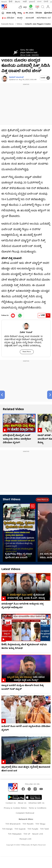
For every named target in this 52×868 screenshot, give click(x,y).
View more (42, 500)
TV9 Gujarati (20, 829)
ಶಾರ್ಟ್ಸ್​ (20, 18)
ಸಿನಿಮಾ (39, 13)
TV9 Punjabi (33, 829)
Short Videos (12, 500)
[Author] (5, 79)
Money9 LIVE (25, 839)
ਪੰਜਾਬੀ (46, 2)
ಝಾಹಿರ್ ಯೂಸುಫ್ (16, 77)
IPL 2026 (30, 13)
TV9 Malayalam (15, 834)
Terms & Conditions (38, 808)
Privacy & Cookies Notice (15, 808)
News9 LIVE (38, 834)
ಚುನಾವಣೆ (30, 18)
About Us (22, 803)
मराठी (25, 2)
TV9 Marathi (28, 824)
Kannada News (8, 24)
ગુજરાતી (32, 2)
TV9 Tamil (44, 829)
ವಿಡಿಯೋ (10, 18)
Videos (19, 24)
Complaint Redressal (25, 813)
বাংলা (39, 2)
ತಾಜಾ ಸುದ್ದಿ (11, 13)
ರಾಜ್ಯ (20, 13)
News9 (4, 2)
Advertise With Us (36, 803)
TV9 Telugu (40, 824)
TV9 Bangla (7, 829)
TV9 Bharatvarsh (13, 824)
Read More (27, 352)
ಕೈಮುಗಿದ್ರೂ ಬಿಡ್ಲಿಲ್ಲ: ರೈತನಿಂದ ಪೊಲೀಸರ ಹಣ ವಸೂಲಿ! (19, 556)
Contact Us (11, 803)
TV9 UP (27, 834)
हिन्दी (11, 2)
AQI (25, 7)
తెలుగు (18, 2)
